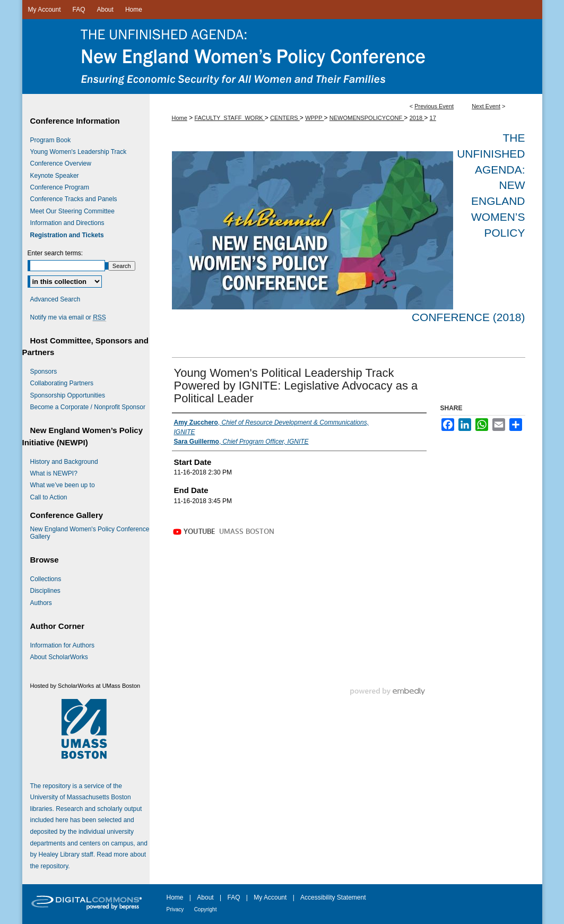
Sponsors (44, 372)
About (205, 897)
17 (433, 118)
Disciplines (45, 591)
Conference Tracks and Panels (74, 199)
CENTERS (285, 118)
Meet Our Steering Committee (72, 211)
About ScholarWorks (59, 657)
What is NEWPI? (54, 473)
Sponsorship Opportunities (68, 395)
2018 (417, 118)
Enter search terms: (55, 253)
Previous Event (434, 106)
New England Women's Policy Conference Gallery (90, 533)
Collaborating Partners (62, 383)
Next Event (486, 106)
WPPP (314, 118)
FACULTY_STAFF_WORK (230, 118)
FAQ (233, 897)
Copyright (206, 909)
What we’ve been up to (63, 485)
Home (180, 118)
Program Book (51, 140)
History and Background (64, 462)
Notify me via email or (68, 317)
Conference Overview (61, 163)
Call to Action (49, 497)
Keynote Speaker (55, 176)
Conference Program (60, 187)
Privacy (175, 909)
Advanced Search (55, 299)
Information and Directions (67, 223)
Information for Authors (62, 645)
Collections (46, 579)
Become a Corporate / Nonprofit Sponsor (88, 407)
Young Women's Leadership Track (79, 152)
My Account (270, 897)
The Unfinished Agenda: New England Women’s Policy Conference (282, 57)
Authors (41, 603)
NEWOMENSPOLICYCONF (367, 118)
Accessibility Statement (333, 897)
